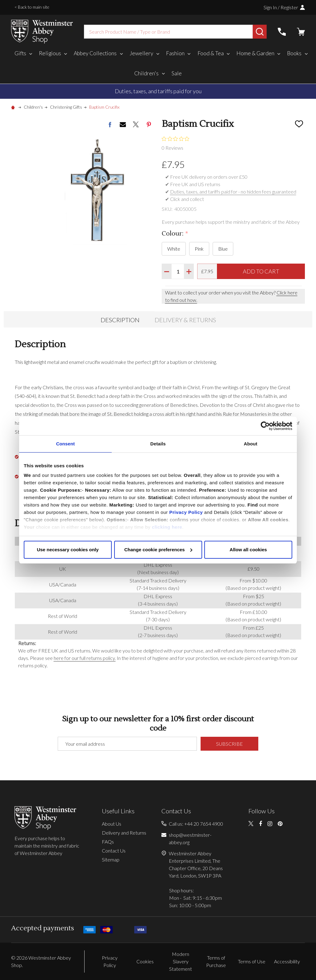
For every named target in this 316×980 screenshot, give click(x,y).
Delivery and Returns (124, 833)
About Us (112, 824)
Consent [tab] (66, 444)
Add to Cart (261, 271)
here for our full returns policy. (85, 658)
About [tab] (251, 444)
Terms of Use (252, 961)
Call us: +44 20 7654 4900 (196, 824)
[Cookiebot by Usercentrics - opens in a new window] (265, 426)
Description (120, 320)
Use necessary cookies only (68, 550)
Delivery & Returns (185, 320)
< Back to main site (32, 7)
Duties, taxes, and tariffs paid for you (158, 91)
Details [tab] (158, 444)
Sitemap (111, 859)
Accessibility (287, 961)
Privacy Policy (186, 512)
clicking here (167, 527)
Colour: (175, 234)
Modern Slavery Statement (181, 961)
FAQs (108, 842)
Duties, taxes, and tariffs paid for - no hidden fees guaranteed (233, 192)
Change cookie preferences (158, 550)
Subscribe (229, 744)
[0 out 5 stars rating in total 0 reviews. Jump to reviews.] (177, 143)
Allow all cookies (248, 550)
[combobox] (168, 32)
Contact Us (114, 851)
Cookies (145, 961)
